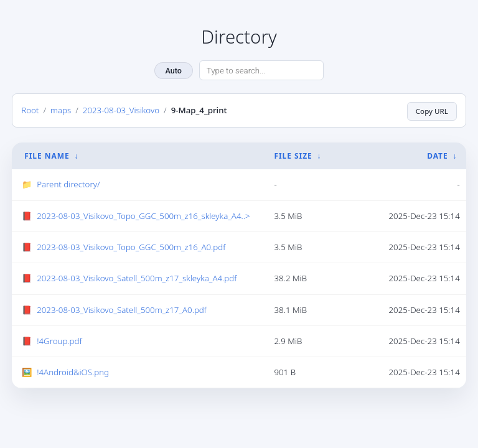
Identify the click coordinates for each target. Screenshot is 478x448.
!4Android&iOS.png (73, 372)
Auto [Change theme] (174, 71)
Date (437, 156)
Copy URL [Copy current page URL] (431, 110)
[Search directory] (261, 70)
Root (30, 110)
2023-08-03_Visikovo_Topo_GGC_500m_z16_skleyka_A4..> (143, 215)
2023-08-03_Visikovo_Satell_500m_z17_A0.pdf (122, 309)
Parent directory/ (68, 184)
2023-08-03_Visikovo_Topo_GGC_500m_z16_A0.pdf (131, 247)
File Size (293, 156)
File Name (47, 156)
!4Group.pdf (59, 340)
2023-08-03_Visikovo (121, 110)
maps (61, 110)
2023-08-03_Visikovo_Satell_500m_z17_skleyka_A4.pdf (137, 278)
